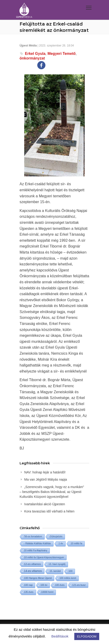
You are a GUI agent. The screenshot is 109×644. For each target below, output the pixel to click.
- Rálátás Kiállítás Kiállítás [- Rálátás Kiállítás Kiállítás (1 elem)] (37, 543)
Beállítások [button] (60, 636)
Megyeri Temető (62, 54)
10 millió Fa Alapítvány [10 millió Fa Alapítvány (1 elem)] (36, 550)
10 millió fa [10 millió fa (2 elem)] (77, 543)
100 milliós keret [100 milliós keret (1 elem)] (68, 578)
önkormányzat (32, 58)
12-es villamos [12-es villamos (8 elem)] (32, 564)
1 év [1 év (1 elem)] (61, 543)
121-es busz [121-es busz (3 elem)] (79, 585)
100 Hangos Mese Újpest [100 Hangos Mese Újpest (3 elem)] (38, 578)
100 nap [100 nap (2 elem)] (28, 585)
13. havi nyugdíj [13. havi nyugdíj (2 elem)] (57, 564)
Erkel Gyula (35, 54)
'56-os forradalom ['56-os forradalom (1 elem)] (33, 537)
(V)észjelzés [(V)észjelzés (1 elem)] (56, 537)
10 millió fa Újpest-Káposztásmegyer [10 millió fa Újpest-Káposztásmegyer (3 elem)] (44, 557)
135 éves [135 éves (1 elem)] (29, 592)
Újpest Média (28, 46)
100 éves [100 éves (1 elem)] (60, 585)
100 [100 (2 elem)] (70, 571)
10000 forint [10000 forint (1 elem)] (47, 592)
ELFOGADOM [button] (87, 636)
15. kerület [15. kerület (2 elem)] (55, 571)
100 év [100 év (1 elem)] (44, 585)
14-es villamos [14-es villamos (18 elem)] (33, 571)
